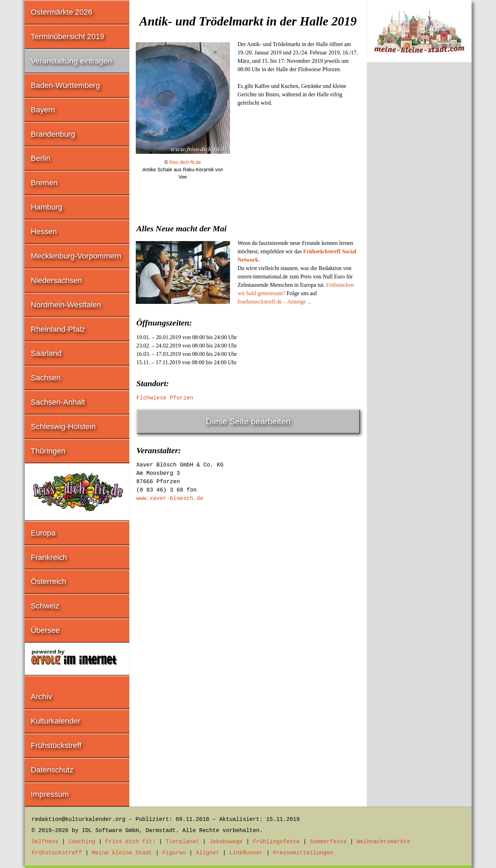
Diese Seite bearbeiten (248, 421)
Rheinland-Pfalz (58, 329)
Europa (43, 533)
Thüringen (48, 451)
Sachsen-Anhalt (58, 402)
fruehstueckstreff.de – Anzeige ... (275, 302)
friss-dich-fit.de (185, 162)
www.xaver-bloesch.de (170, 499)
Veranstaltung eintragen (71, 61)
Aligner (208, 853)
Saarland (46, 353)
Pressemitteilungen (303, 853)
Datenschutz (52, 770)
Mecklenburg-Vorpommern (76, 256)
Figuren (174, 853)
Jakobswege (226, 842)
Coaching (82, 842)
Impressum (50, 794)
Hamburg (46, 207)
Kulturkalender (55, 721)
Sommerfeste (328, 842)
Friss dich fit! (131, 842)
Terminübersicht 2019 (67, 36)
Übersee (45, 630)
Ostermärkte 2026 (61, 12)
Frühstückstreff (56, 745)
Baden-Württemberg (65, 85)
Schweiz (45, 606)
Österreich (48, 581)
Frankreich (49, 557)
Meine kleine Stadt (122, 853)
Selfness (45, 842)
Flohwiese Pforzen (165, 398)
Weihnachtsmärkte (384, 842)
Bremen (44, 183)
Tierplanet (183, 842)
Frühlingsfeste (276, 842)
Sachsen (46, 378)
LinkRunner (246, 853)
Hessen (44, 231)
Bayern (43, 110)
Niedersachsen (56, 280)
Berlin (40, 158)
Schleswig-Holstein (63, 426)
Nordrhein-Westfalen (66, 305)
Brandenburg (53, 134)
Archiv (41, 697)
